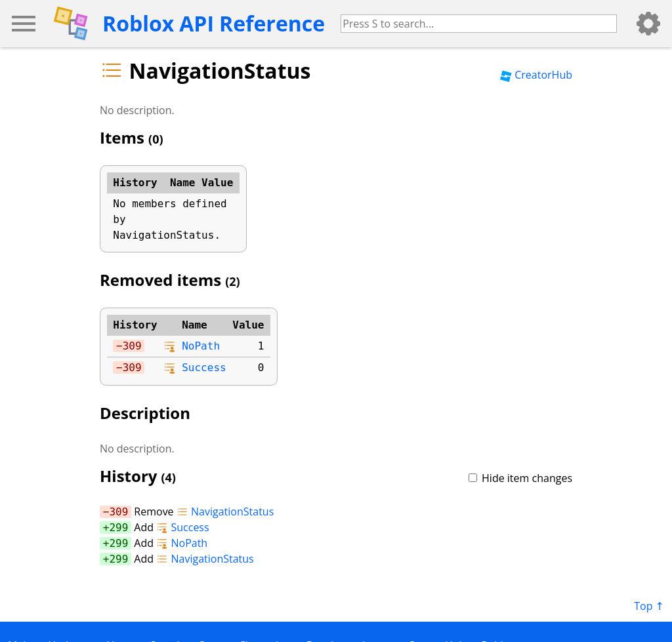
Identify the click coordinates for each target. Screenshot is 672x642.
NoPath (201, 346)
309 (132, 346)
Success (204, 368)
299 (118, 528)
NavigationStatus (225, 512)
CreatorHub (536, 75)
